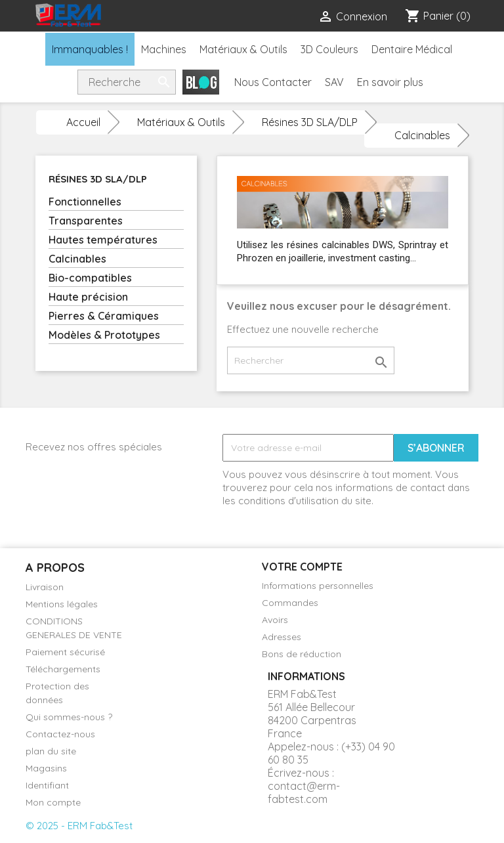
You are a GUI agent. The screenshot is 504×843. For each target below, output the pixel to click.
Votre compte (302, 567)
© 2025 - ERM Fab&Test (79, 826)
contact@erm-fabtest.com (304, 792)
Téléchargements (63, 669)
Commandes (290, 603)
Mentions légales (62, 604)
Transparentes (86, 221)
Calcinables (77, 259)
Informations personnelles (318, 586)
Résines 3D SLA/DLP (98, 179)
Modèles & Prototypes (104, 335)
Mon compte (53, 802)
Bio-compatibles (90, 278)
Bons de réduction (302, 654)
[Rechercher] (311, 360)
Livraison (45, 587)
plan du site (51, 751)
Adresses (282, 637)
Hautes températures (103, 240)
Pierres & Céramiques (104, 316)
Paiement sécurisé (65, 652)
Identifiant (47, 785)
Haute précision (88, 297)
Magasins (46, 768)
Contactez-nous (60, 734)
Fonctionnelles (85, 202)
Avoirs (275, 620)
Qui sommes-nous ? (69, 717)
